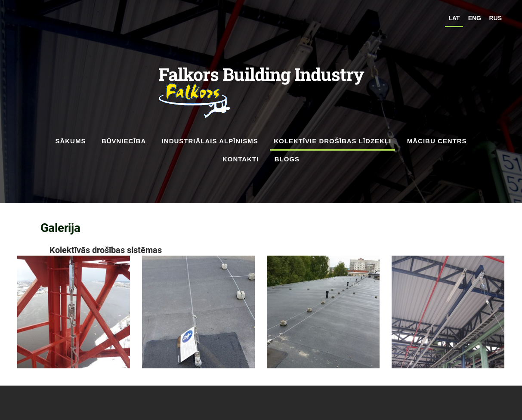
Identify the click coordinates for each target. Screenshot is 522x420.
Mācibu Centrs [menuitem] (437, 141)
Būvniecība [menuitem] (124, 141)
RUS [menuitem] (495, 18)
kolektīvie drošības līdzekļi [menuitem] (332, 141)
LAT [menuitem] (454, 18)
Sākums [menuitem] (70, 141)
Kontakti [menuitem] (241, 159)
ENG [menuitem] (475, 18)
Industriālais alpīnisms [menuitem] (210, 141)
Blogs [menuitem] (287, 159)
